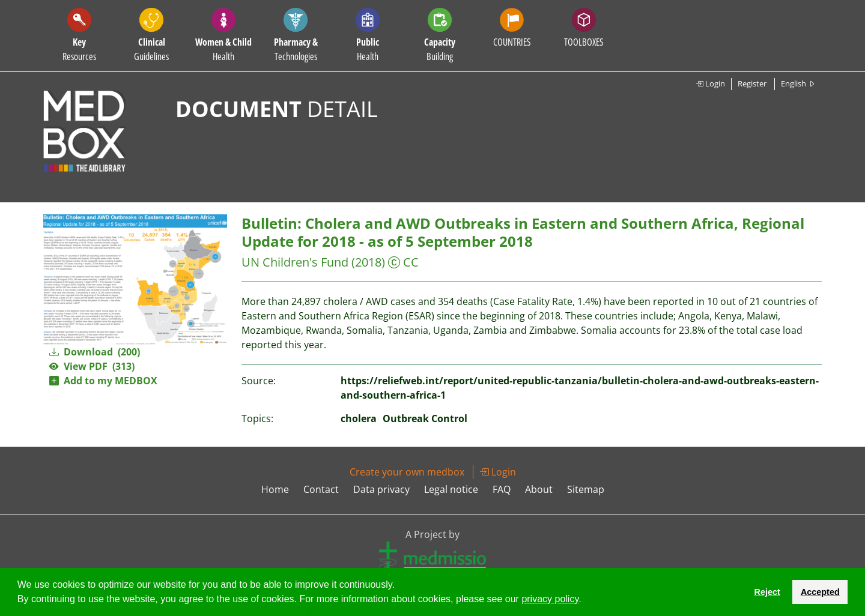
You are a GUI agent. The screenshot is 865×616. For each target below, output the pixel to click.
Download (95, 352)
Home (275, 489)
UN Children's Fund (295, 262)
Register (752, 83)
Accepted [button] (820, 592)
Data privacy (381, 489)
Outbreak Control (425, 418)
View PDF (92, 366)
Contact (321, 489)
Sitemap (586, 489)
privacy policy (550, 599)
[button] (586, 600)
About (539, 489)
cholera (359, 418)
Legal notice (451, 489)
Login (710, 83)
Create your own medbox (407, 472)
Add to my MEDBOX (103, 381)
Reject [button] (767, 592)
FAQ (502, 489)
